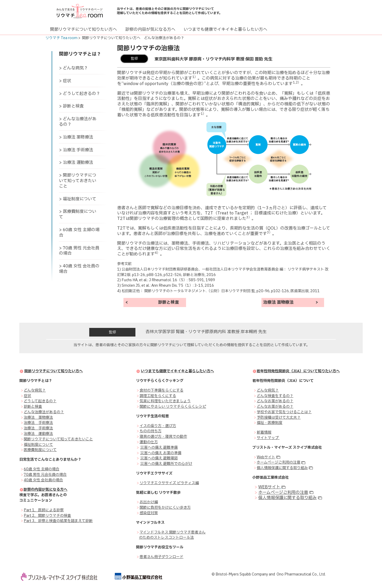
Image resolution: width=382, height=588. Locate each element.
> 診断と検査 (71, 106)
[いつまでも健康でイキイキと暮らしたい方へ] (225, 30)
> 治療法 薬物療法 (76, 137)
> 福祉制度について (78, 199)
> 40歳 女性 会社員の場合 (79, 269)
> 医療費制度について (78, 214)
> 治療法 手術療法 (76, 150)
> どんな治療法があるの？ (78, 122)
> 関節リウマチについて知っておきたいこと (78, 181)
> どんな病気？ (73, 68)
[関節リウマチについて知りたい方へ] (83, 30)
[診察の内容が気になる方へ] (150, 30)
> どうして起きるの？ (80, 94)
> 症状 (65, 81)
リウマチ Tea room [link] (61, 38)
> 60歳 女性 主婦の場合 (79, 233)
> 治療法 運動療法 (76, 163)
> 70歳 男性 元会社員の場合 (79, 251)
